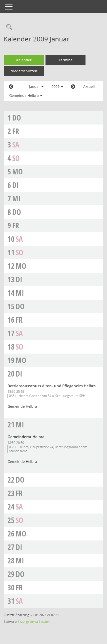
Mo (17, 172)
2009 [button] (57, 86)
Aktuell (89, 86)
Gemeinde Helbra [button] (26, 95)
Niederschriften (24, 71)
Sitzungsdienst (28, 622)
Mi (16, 198)
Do (17, 118)
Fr (16, 131)
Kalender (24, 60)
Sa (16, 145)
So (16, 158)
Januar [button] (36, 86)
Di (15, 185)
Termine (66, 60)
